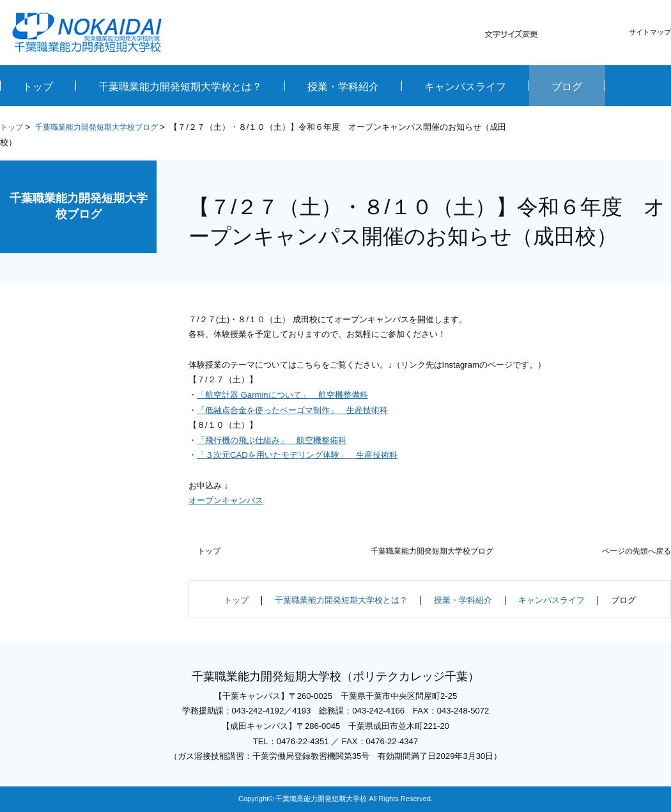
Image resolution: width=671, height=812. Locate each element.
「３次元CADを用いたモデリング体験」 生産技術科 (297, 455)
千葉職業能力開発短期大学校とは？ (341, 600)
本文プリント (635, 128)
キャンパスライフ (551, 600)
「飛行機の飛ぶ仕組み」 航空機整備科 (272, 440)
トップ (12, 127)
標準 (576, 35)
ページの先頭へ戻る (636, 551)
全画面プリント (561, 128)
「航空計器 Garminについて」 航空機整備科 (282, 395)
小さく (553, 35)
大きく (600, 35)
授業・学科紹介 (463, 600)
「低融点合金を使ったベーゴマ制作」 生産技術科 (292, 410)
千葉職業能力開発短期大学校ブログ (96, 127)
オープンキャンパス (226, 500)
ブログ (623, 600)
